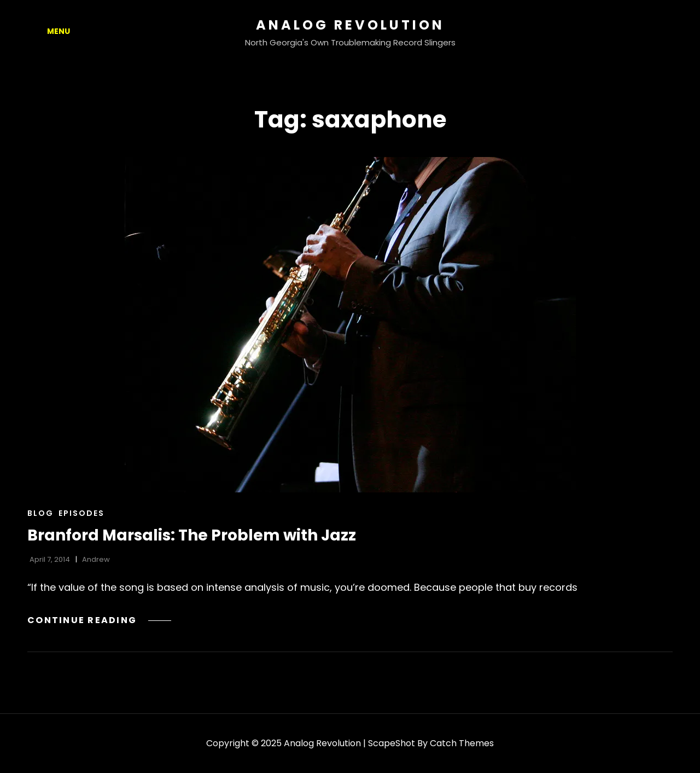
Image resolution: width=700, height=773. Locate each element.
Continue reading (99, 620)
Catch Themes (462, 743)
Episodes (81, 513)
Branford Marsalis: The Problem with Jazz (192, 535)
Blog (40, 513)
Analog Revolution (350, 25)
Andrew (96, 559)
